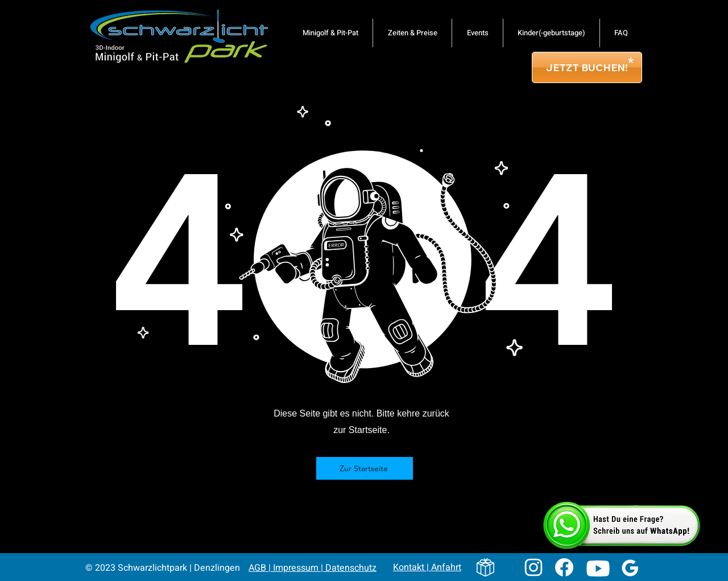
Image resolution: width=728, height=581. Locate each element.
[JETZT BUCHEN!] (587, 67)
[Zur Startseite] (365, 468)
